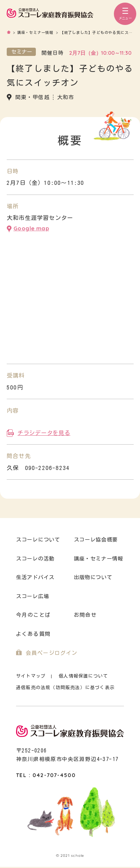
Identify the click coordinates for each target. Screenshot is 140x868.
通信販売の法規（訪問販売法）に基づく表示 (65, 687)
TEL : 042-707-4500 (46, 775)
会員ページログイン (52, 653)
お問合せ (85, 615)
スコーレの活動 (35, 559)
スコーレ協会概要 (96, 540)
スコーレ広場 (32, 596)
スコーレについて (38, 540)
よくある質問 (33, 634)
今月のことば (33, 615)
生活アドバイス (35, 577)
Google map (31, 228)
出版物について (93, 577)
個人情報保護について (83, 676)
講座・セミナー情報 (99, 559)
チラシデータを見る (44, 433)
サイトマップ (31, 676)
